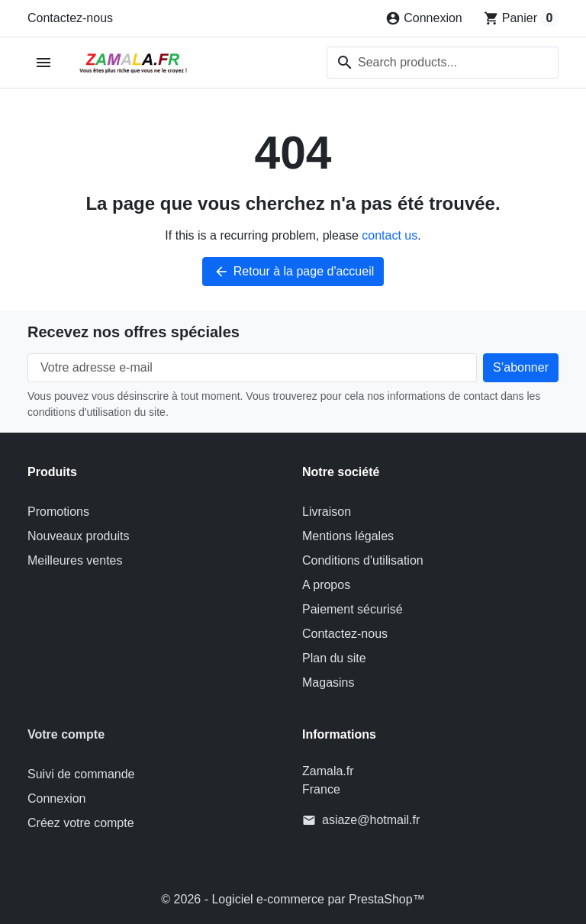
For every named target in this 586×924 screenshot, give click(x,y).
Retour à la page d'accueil (293, 272)
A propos (326, 585)
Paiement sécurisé (353, 609)
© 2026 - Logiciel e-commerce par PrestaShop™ (293, 899)
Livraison (327, 512)
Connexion (57, 798)
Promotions (58, 512)
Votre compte (66, 734)
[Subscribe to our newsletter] (521, 368)
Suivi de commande (81, 774)
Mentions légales (348, 536)
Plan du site (334, 658)
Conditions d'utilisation (363, 560)
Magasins (328, 683)
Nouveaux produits (78, 536)
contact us (390, 235)
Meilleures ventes (75, 560)
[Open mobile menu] (44, 63)
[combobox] (443, 63)
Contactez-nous (70, 18)
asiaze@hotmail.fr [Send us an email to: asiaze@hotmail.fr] (371, 820)
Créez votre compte (81, 823)
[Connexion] (424, 18)
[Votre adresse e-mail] (252, 368)
